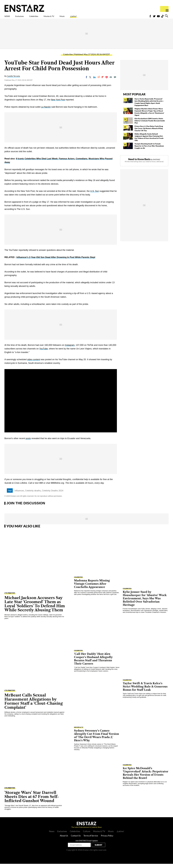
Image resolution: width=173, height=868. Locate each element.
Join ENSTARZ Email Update (87, 845)
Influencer (19, 495)
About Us (64, 840)
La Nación (46, 111)
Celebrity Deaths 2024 (53, 495)
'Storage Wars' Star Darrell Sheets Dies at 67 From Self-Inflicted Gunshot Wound (32, 801)
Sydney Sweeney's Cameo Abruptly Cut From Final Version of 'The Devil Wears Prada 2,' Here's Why (96, 740)
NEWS (9, 18)
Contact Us (76, 840)
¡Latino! (99, 18)
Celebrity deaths (33, 495)
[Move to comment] (115, 81)
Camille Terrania (13, 80)
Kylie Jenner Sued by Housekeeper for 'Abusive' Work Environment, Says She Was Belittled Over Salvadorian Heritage (145, 603)
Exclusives (25, 18)
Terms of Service (91, 840)
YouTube (44, 353)
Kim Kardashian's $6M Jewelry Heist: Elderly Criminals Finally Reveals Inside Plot (150, 125)
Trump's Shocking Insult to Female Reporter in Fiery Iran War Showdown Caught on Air (149, 150)
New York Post (58, 104)
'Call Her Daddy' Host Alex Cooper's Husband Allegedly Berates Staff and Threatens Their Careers (93, 663)
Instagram (70, 349)
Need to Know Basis (139, 163)
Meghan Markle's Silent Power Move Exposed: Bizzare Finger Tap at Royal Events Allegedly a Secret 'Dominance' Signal (149, 116)
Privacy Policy (107, 840)
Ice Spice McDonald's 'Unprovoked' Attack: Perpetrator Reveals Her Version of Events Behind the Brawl (146, 777)
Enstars (24, 8)
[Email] (111, 81)
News (52, 835)
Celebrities (45, 18)
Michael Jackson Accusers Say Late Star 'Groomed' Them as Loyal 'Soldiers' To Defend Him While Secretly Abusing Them (35, 608)
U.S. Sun (95, 195)
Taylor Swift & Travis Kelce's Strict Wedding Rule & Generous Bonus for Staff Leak (145, 691)
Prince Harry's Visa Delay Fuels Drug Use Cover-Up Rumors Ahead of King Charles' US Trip (149, 133)
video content (34, 364)
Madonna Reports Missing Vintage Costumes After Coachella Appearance (92, 588)
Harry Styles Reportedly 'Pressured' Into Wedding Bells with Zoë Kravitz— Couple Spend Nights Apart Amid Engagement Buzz (149, 106)
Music (84, 18)
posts (28, 443)
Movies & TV (66, 18)
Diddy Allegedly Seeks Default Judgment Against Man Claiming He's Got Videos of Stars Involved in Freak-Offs (149, 141)
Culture (87, 835)
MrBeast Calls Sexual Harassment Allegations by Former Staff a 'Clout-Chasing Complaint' (34, 705)
